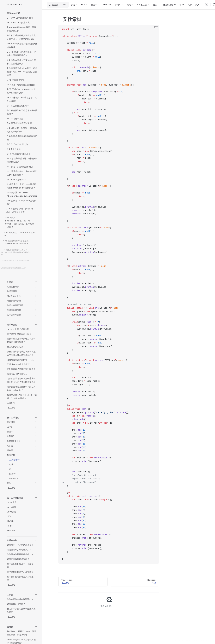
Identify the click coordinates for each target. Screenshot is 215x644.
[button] (22, 13)
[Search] (58, 5)
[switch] (206, 5)
